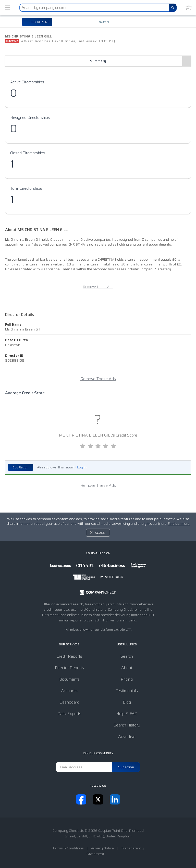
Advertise (127, 737)
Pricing (127, 679)
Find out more (179, 524)
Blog (127, 702)
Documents (69, 679)
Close (100, 533)
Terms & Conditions (68, 848)
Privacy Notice (102, 848)
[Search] (173, 8)
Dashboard (69, 702)
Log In (82, 467)
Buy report (39, 22)
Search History (127, 725)
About (127, 668)
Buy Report (21, 467)
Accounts (69, 691)
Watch (105, 22)
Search (127, 656)
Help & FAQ (127, 714)
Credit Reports (69, 656)
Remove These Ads (98, 287)
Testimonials (127, 691)
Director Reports (69, 668)
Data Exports (69, 714)
